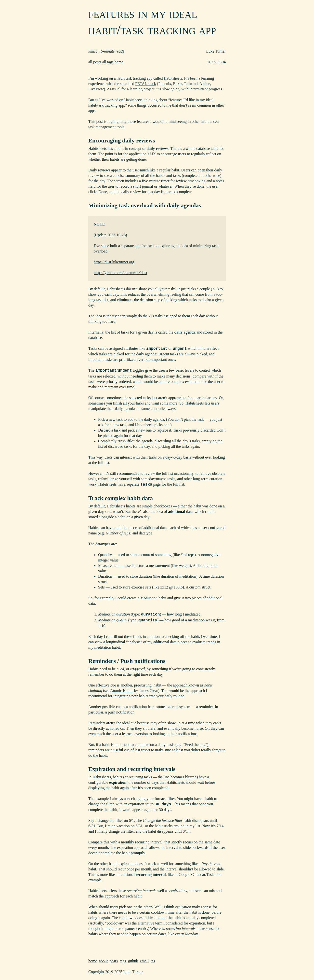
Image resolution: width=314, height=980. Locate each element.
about (104, 961)
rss (153, 961)
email (144, 961)
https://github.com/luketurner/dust (120, 273)
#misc (93, 51)
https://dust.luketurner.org (114, 262)
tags (123, 961)
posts (114, 961)
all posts (95, 62)
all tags (108, 62)
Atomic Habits (122, 691)
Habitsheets (173, 78)
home (119, 62)
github (133, 961)
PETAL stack (146, 84)
